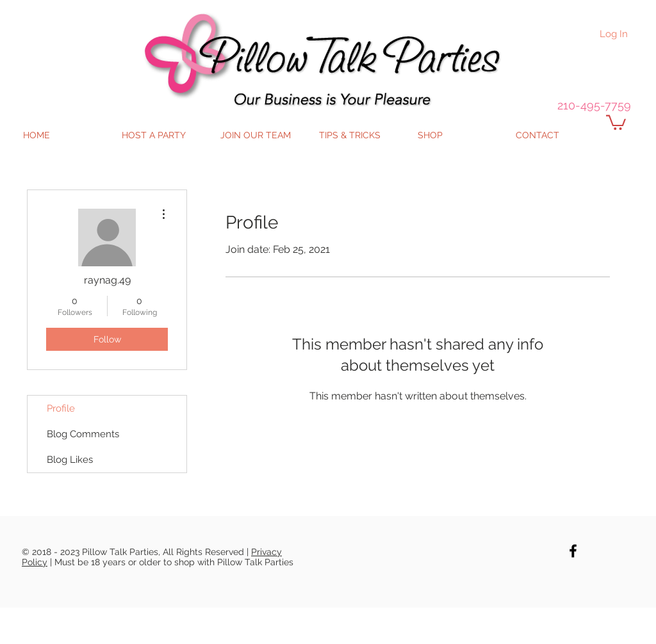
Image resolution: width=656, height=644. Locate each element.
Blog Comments (83, 434)
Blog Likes (70, 460)
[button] (616, 122)
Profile (61, 408)
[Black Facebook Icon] (573, 551)
